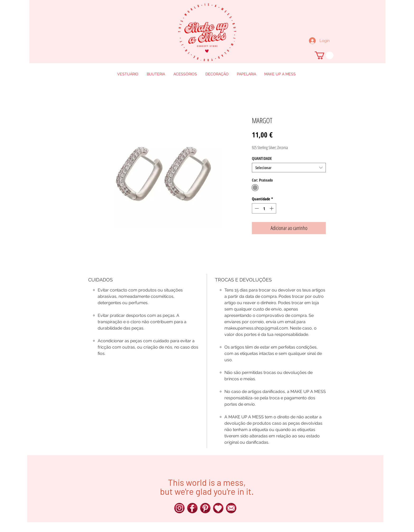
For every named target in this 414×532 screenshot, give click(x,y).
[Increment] (272, 208)
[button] (324, 55)
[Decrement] (256, 208)
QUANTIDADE (262, 158)
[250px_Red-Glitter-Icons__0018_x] (205, 508)
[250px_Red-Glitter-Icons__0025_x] (192, 508)
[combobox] (289, 168)
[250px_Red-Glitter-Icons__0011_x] (218, 508)
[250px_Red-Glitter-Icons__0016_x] (231, 508)
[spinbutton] (264, 208)
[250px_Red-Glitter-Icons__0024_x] (179, 508)
